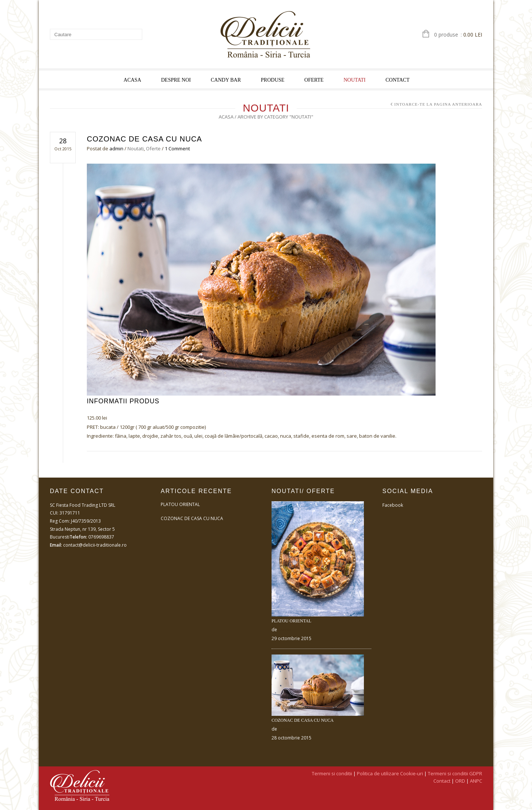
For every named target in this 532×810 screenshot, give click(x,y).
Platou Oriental (180, 504)
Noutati (355, 80)
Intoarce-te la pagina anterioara (438, 104)
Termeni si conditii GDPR (455, 773)
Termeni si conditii (332, 773)
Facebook (393, 505)
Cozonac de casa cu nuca (144, 139)
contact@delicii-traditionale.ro (95, 545)
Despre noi (176, 80)
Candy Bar (226, 80)
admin (116, 148)
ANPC (476, 781)
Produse (273, 80)
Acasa (132, 80)
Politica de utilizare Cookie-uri (390, 773)
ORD (460, 781)
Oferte (314, 80)
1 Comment (177, 148)
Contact (397, 80)
